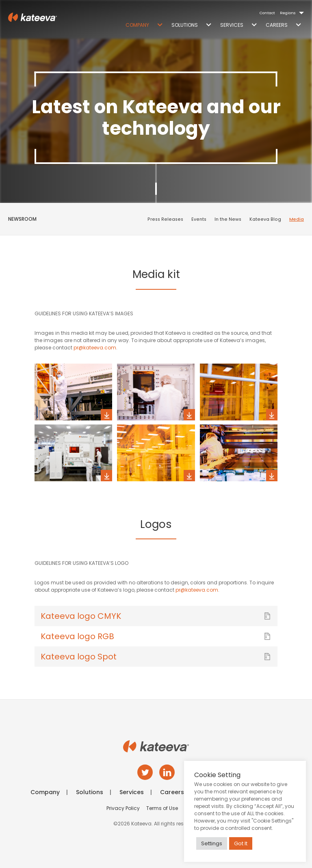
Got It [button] (241, 843)
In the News (228, 219)
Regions (288, 13)
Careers (277, 25)
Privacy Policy (123, 808)
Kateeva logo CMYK (156, 616)
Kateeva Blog (265, 219)
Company (137, 25)
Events (199, 219)
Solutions (185, 25)
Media (297, 219)
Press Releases (165, 219)
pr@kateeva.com (95, 348)
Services (232, 25)
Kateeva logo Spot (156, 657)
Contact (267, 13)
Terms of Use (162, 808)
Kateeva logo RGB (156, 636)
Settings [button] (212, 843)
